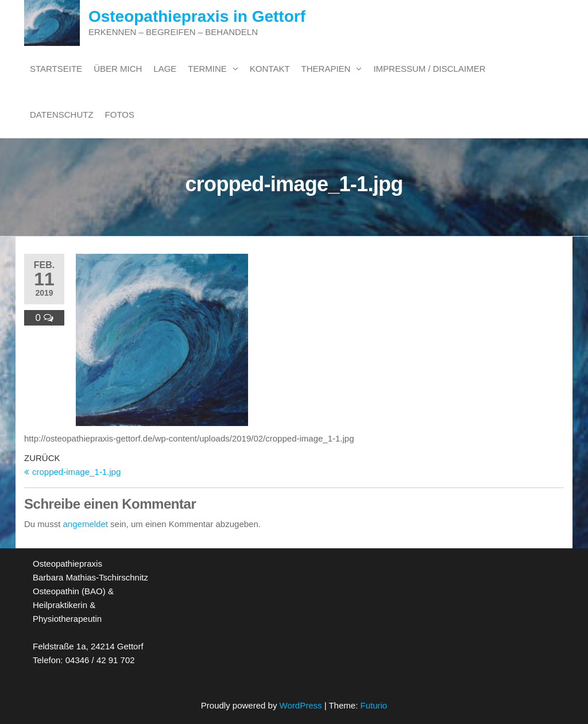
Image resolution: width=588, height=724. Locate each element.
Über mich (118, 69)
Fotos (120, 115)
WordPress (301, 705)
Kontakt (270, 69)
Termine (207, 69)
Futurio (374, 705)
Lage (165, 69)
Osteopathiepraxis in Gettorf (197, 16)
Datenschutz (62, 115)
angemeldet (86, 524)
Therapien (326, 69)
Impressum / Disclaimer (429, 69)
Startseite (56, 69)
